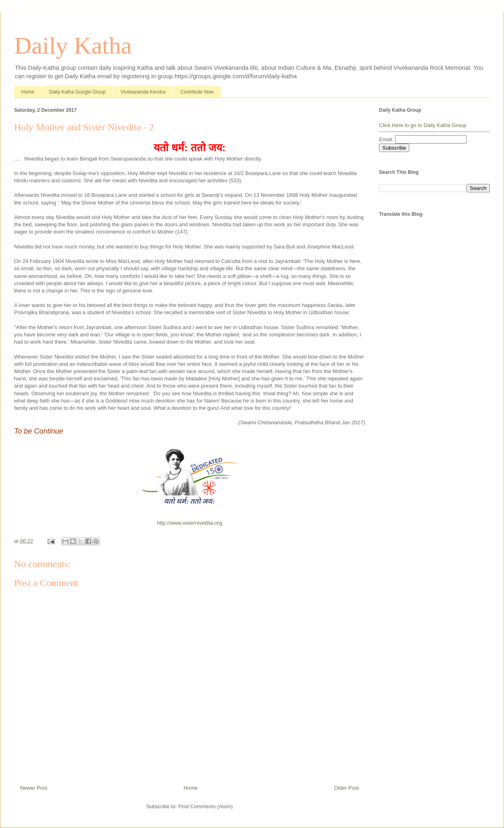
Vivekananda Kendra (143, 92)
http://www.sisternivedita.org (190, 523)
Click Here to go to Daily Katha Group (423, 125)
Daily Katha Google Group (77, 92)
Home (28, 92)
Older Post (347, 788)
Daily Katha (73, 46)
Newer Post (34, 788)
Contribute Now (197, 92)
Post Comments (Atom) (205, 806)
